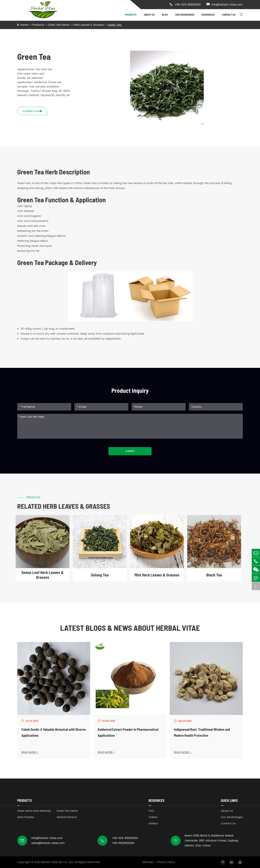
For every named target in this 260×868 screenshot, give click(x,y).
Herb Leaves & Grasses (89, 25)
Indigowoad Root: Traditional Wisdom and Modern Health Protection (202, 732)
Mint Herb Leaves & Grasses (157, 578)
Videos (153, 817)
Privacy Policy (166, 862)
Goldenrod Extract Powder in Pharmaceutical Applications (128, 732)
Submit (130, 451)
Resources (208, 15)
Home (24, 25)
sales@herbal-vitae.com (48, 843)
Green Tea (115, 25)
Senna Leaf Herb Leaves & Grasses (43, 578)
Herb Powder (26, 817)
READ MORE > (30, 752)
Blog (165, 15)
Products (131, 15)
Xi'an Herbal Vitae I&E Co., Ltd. (54, 862)
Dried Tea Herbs (59, 25)
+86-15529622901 (123, 843)
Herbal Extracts (67, 817)
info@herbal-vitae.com (225, 5)
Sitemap (148, 862)
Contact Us (229, 15)
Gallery (153, 824)
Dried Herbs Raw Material (34, 811)
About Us (149, 15)
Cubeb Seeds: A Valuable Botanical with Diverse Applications (54, 732)
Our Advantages (185, 15)
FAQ (151, 811)
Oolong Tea (100, 578)
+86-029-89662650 (185, 5)
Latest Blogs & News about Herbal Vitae (130, 628)
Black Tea (214, 578)
